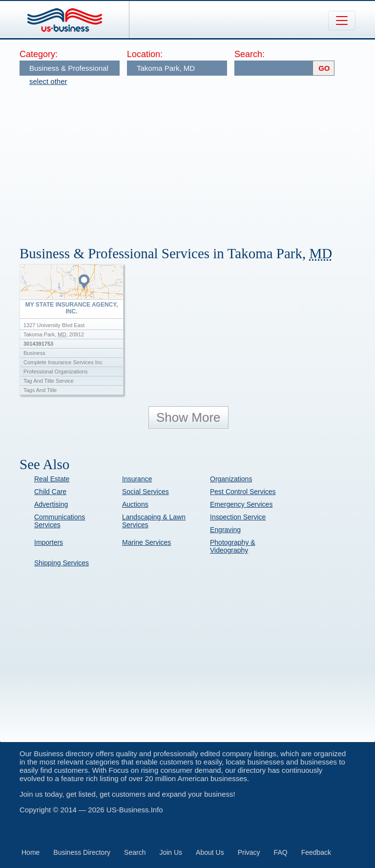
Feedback (316, 852)
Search (135, 852)
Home (31, 852)
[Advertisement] (197, 161)
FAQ (281, 852)
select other (48, 81)
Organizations (231, 479)
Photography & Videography (233, 546)
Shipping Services (62, 563)
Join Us (171, 852)
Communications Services (60, 521)
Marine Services (146, 542)
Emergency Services (241, 504)
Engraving (225, 530)
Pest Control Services (243, 492)
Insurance (137, 479)
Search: (250, 54)
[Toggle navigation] (342, 21)
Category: (39, 54)
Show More (188, 417)
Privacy (249, 852)
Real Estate (52, 479)
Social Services (146, 492)
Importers (49, 542)
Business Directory (82, 852)
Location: (145, 54)
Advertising (51, 504)
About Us (210, 852)
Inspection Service (238, 517)
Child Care (50, 492)
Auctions (135, 504)
